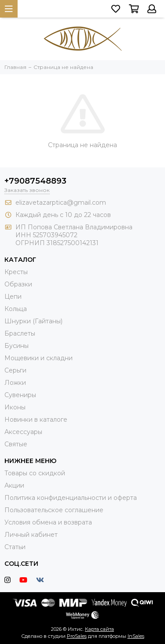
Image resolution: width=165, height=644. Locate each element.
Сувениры (20, 395)
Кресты (16, 272)
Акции (14, 485)
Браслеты (20, 333)
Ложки (15, 383)
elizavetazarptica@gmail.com (61, 203)
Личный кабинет (31, 535)
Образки (18, 284)
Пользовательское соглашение (54, 510)
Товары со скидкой (35, 473)
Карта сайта (99, 629)
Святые (16, 444)
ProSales (77, 636)
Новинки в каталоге (36, 420)
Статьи (15, 547)
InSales (136, 636)
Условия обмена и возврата (48, 522)
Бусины (16, 346)
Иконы (15, 407)
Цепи (13, 297)
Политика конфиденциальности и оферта (71, 498)
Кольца (16, 309)
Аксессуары (23, 432)
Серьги (15, 370)
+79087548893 (35, 181)
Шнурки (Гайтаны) (33, 321)
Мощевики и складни (38, 358)
